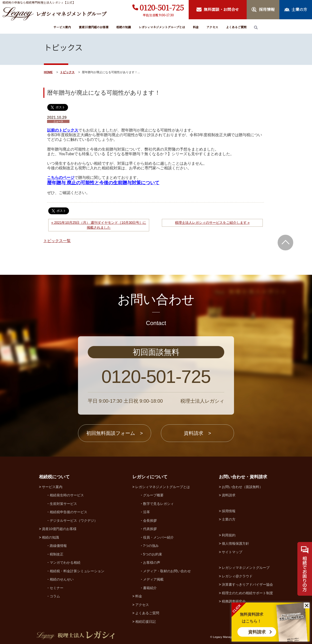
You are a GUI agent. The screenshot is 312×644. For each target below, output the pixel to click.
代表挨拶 (150, 529)
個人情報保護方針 (235, 543)
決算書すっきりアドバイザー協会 (247, 584)
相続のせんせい (62, 579)
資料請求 (257, 632)
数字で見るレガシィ (158, 504)
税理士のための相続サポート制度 (247, 593)
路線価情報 (58, 546)
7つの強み (151, 546)
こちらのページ (61, 178)
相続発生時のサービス (67, 495)
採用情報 (229, 511)
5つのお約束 (153, 554)
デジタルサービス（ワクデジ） (74, 521)
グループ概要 (153, 495)
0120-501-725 (162, 7)
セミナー (57, 588)
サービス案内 (62, 27)
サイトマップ (232, 552)
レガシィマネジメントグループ (246, 568)
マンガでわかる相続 (65, 562)
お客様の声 (152, 562)
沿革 (146, 512)
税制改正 (57, 554)
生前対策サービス (63, 504)
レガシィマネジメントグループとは (162, 27)
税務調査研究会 (234, 601)
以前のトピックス (63, 130)
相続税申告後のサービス (68, 512)
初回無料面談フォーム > (115, 433)
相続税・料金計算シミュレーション (77, 571)
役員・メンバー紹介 (158, 537)
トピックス (67, 72)
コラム (55, 596)
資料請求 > (197, 433)
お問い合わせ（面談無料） (242, 487)
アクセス (212, 27)
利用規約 (229, 535)
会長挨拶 (150, 521)
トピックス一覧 (57, 241)
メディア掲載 (153, 579)
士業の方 (229, 519)
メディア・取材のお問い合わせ (167, 571)
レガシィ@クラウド (237, 576)
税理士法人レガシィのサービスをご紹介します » (212, 223)
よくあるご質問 (236, 27)
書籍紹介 (150, 588)
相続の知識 (124, 27)
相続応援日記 (146, 622)
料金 (196, 27)
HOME (48, 72)
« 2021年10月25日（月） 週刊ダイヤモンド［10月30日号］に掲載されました (99, 225)
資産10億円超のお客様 (94, 27)
